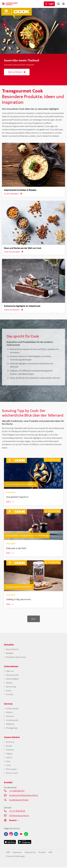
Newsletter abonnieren (16, 657)
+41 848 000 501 (17, 792)
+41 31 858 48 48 (17, 812)
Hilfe (50, 853)
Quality (9, 747)
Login (51, 4)
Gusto (9, 691)
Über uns (10, 671)
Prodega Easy (12, 728)
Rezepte (10, 653)
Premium (10, 750)
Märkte (9, 713)
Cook (8, 766)
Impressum (17, 853)
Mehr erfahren (17, 72)
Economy (10, 743)
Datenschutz (30, 853)
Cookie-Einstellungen (15, 857)
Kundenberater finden (19, 801)
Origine (9, 754)
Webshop (10, 725)
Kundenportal (12, 721)
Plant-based (11, 770)
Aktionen (10, 717)
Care (8, 762)
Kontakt (10, 695)
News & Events (12, 649)
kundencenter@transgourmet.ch (24, 796)
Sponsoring (11, 687)
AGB (8, 853)
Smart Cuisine (12, 774)
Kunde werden (12, 709)
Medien (9, 683)
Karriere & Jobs (12, 675)
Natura (9, 758)
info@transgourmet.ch (19, 816)
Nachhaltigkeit (12, 679)
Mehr (8, 502)
